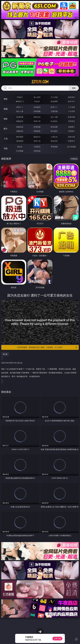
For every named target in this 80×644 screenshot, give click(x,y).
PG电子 (20, 97)
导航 (6, 148)
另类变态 (71, 121)
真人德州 (37, 97)
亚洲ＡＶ (20, 107)
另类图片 (71, 131)
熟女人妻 (20, 111)
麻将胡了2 (20, 101)
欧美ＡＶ (54, 107)
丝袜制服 (37, 111)
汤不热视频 (71, 147)
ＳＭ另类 (71, 111)
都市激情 (20, 137)
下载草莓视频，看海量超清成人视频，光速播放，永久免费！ (47, 347)
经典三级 (37, 121)
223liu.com (40, 82)
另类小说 (37, 141)
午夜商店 (37, 147)
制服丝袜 (20, 121)
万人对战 (54, 97)
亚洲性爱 (20, 117)
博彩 (6, 99)
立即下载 (57, 638)
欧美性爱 (71, 117)
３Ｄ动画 (71, 107)
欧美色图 (54, 127)
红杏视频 (20, 151)
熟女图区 (54, 131)
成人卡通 (54, 117)
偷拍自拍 (37, 117)
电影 (6, 119)
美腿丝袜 (20, 131)
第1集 (5, 354)
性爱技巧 (71, 141)
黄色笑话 (54, 141)
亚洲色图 (37, 127)
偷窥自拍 (20, 127)
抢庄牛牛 (71, 101)
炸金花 (37, 101)
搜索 (74, 88)
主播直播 (54, 111)
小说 (6, 139)
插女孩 (20, 147)
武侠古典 (71, 137)
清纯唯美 (37, 131)
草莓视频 (54, 147)
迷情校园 (20, 141)
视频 (6, 109)
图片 (6, 129)
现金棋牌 (54, 101)
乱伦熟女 (54, 121)
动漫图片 (71, 127)
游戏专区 (71, 97)
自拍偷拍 (37, 107)
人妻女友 (54, 137)
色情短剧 (37, 151)
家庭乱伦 (37, 137)
